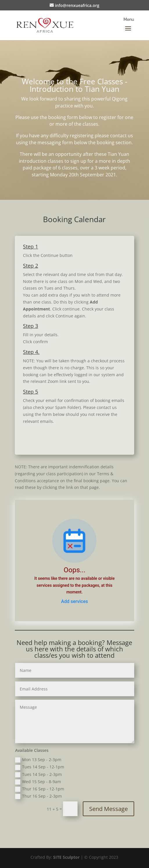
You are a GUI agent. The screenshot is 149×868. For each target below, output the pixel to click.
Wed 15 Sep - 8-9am (38, 782)
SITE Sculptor (66, 857)
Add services (74, 601)
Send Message (108, 809)
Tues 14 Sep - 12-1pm (40, 767)
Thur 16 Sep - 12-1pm (40, 789)
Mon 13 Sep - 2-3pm (38, 760)
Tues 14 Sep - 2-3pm (38, 774)
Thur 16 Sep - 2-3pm (38, 796)
